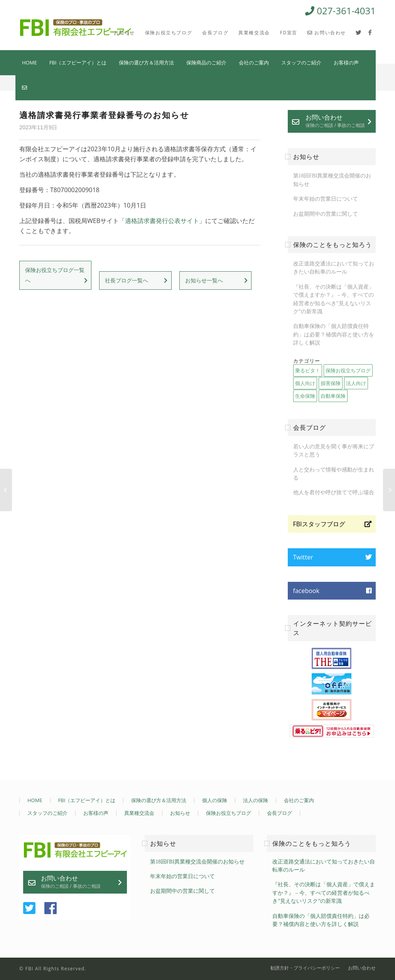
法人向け (356, 383)
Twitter (303, 557)
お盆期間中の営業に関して (326, 214)
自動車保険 (333, 396)
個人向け (305, 383)
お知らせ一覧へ (204, 280)
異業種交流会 (139, 813)
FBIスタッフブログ (319, 524)
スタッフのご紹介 (301, 63)
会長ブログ (279, 813)
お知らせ (180, 813)
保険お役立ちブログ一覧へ (55, 275)
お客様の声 (346, 63)
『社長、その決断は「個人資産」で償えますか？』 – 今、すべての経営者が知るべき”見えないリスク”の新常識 (324, 893)
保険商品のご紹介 (206, 63)
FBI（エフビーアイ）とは (78, 63)
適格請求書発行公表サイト (162, 221)
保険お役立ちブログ (348, 370)
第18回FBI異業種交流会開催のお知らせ (197, 862)
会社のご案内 (254, 63)
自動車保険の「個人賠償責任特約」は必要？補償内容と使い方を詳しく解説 (334, 335)
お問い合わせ (335, 121)
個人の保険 (215, 800)
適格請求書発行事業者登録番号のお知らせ (104, 115)
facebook (306, 591)
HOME (30, 63)
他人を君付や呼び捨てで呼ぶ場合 (334, 493)
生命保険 (305, 396)
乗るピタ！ (308, 370)
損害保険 (331, 383)
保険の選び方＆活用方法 (146, 63)
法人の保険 (256, 800)
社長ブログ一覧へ (127, 280)
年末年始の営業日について (326, 199)
